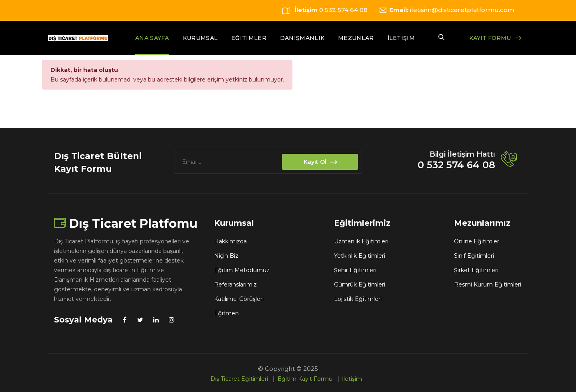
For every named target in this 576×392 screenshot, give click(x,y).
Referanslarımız (235, 285)
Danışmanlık (302, 38)
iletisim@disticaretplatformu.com (462, 10)
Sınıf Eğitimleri (474, 256)
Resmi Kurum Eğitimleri (488, 285)
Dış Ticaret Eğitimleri (239, 379)
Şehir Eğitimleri (355, 270)
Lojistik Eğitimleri (358, 299)
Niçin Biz (226, 256)
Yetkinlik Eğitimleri (360, 256)
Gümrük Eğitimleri (360, 285)
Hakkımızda (230, 241)
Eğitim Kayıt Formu (305, 379)
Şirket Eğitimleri (476, 270)
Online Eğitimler (477, 241)
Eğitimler (249, 38)
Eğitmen (226, 313)
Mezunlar (356, 38)
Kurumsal (200, 38)
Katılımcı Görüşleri (239, 299)
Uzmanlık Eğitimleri (361, 241)
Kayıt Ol (320, 162)
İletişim (401, 38)
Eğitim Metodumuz (242, 270)
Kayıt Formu (490, 38)
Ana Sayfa (152, 38)
